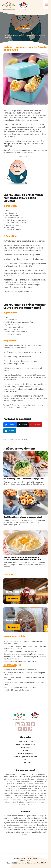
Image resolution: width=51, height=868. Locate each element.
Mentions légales (20, 858)
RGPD (29, 858)
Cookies (35, 858)
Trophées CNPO (25, 762)
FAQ (26, 759)
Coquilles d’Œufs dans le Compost (16, 690)
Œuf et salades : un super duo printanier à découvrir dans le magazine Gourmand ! (25, 647)
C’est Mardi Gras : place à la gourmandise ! (23, 517)
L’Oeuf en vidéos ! (26, 747)
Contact (28, 860)
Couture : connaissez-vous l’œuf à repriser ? (20, 687)
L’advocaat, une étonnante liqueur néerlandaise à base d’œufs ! (24, 683)
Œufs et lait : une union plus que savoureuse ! (20, 651)
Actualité (14, 36)
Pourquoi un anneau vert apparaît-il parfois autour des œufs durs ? (24, 679)
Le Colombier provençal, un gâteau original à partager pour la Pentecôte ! (24, 642)
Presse (25, 750)
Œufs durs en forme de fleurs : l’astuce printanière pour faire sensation (24, 674)
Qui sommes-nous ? (26, 741)
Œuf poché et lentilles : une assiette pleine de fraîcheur (24, 654)
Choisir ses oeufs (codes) (25, 744)
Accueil (6, 36)
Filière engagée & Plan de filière (25, 756)
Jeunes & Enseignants (25, 753)
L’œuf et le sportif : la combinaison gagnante (24, 479)
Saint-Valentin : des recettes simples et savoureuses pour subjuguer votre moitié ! (23, 558)
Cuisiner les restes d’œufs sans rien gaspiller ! (20, 662)
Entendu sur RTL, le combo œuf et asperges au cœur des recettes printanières (25, 658)
